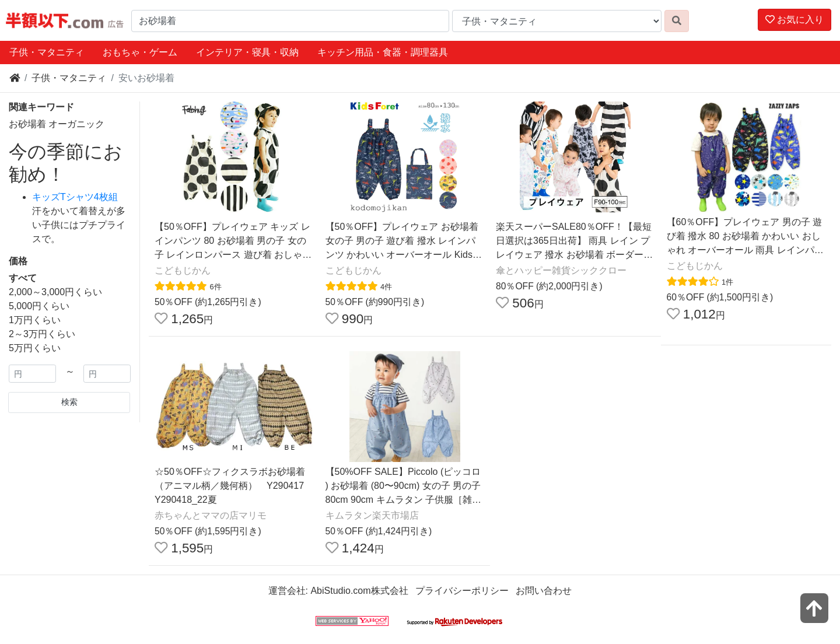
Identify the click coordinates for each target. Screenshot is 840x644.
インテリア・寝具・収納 (247, 52)
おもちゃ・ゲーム (140, 52)
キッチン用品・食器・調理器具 (383, 52)
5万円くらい (35, 348)
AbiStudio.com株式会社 (359, 591)
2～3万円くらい (42, 334)
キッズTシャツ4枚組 (75, 197)
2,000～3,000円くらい (55, 292)
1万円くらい (35, 320)
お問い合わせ (544, 591)
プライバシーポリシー (462, 591)
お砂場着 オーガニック (57, 124)
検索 (69, 402)
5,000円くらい (39, 306)
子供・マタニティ (47, 52)
